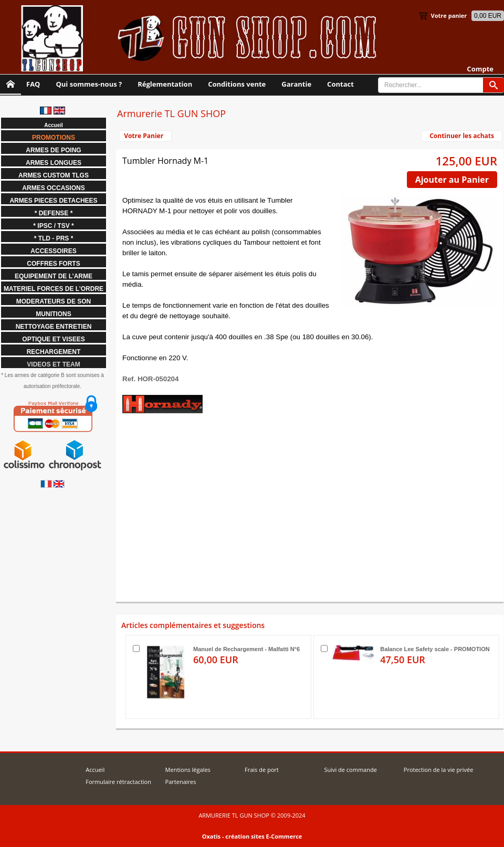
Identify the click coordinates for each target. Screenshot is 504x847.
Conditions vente (237, 84)
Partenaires (181, 782)
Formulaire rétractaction (118, 782)
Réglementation (165, 84)
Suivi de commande (350, 770)
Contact (340, 84)
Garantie (296, 84)
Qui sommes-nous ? (89, 84)
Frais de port (262, 770)
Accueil (95, 770)
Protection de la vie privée (439, 770)
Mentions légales (188, 770)
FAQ (33, 84)
